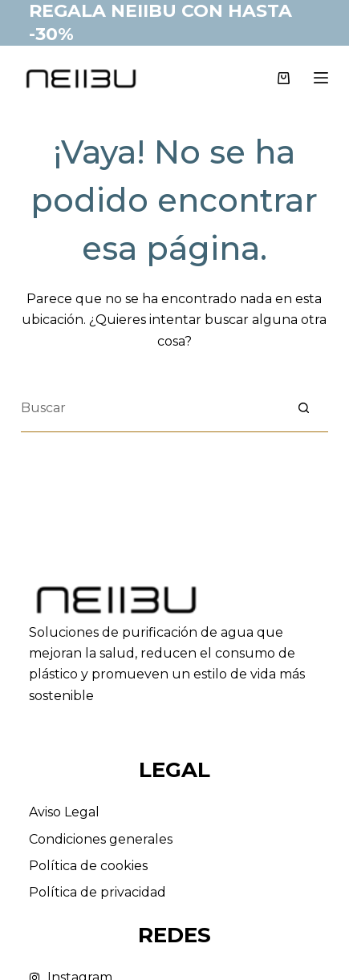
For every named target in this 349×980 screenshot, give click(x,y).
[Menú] (321, 78)
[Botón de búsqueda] (304, 408)
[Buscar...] (150, 408)
